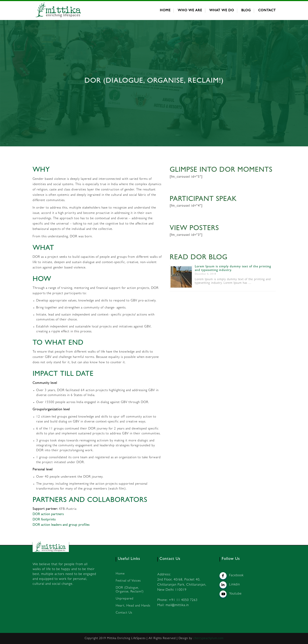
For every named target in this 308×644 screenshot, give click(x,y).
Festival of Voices (128, 581)
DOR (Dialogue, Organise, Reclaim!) (130, 590)
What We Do (222, 11)
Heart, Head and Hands (133, 606)
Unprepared (125, 599)
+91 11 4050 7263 (183, 600)
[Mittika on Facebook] (223, 576)
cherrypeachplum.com (208, 638)
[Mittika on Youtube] (223, 594)
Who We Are (190, 11)
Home (165, 11)
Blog (246, 11)
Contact (267, 11)
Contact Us (124, 613)
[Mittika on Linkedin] (223, 585)
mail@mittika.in (177, 605)
